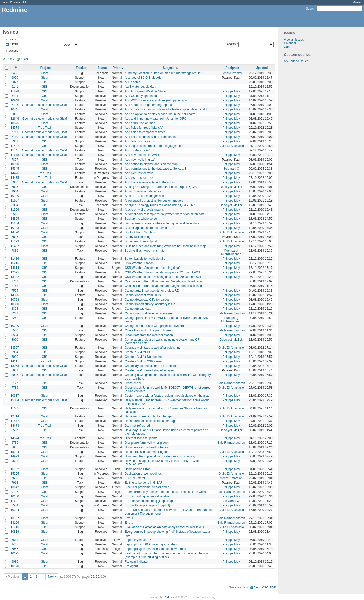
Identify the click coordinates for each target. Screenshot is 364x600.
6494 (15, 96)
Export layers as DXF (139, 540)
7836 (15, 237)
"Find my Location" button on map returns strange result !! (164, 73)
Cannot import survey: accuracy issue (150, 304)
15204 (15, 223)
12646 (15, 119)
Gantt (288, 47)
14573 (15, 128)
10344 (15, 510)
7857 (15, 160)
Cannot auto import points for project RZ (152, 291)
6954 (15, 352)
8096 (15, 375)
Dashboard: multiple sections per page (151, 421)
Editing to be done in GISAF (144, 483)
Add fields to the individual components (151, 137)
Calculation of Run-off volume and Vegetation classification (164, 281)
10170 (15, 566)
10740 (15, 326)
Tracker (81, 68)
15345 (15, 169)
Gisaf (44, 73)
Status (14, 44)
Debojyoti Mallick (231, 187)
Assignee (232, 68)
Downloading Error (137, 469)
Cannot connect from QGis (143, 295)
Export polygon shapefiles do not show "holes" (156, 549)
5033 (15, 114)
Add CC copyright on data (142, 96)
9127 (15, 383)
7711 (15, 132)
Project (46, 68)
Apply (11, 59)
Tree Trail (44, 128)
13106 (15, 523)
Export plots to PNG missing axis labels (151, 544)
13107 (15, 518)
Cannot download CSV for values (147, 300)
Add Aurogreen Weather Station (146, 91)
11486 (15, 259)
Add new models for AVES (143, 155)
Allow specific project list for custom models (154, 201)
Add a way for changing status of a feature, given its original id (167, 109)
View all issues (294, 40)
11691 (15, 501)
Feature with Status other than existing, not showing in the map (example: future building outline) (167, 555)
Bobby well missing (138, 237)
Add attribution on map (140, 123)
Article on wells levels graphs (144, 210)
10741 (15, 109)
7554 (15, 291)
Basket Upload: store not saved (146, 228)
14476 (15, 173)
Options (13, 51)
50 (97, 577)
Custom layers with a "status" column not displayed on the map (167, 396)
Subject (168, 68)
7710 (15, 137)
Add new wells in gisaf (140, 160)
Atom (257, 587)
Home (5, 2)
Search (311, 9)
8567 (15, 430)
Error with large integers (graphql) (147, 505)
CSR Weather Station (139, 263)
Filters (12, 39)
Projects (15, 2)
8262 (15, 318)
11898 (15, 91)
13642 (15, 487)
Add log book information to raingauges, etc (154, 146)
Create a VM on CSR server (144, 361)
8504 (15, 335)
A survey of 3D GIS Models (143, 78)
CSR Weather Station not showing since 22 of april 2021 (163, 272)
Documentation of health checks (146, 447)
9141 (15, 87)
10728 (15, 300)
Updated (262, 68)
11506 (15, 210)
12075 (15, 272)
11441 (15, 150)
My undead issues (296, 61)
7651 (15, 370)
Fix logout (131, 566)
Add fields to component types (145, 132)
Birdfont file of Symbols (140, 232)
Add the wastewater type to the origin (150, 182)
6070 (15, 78)
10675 (15, 123)
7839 (15, 251)
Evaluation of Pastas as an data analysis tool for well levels (165, 527)
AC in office (133, 82)
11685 (15, 408)
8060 (15, 340)
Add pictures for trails (139, 173)
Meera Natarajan (231, 478)
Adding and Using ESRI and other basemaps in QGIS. (161, 187)
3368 (15, 309)
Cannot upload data (138, 309)
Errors (129, 518)
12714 (15, 416)
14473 (15, 426)
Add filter (232, 44)
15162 (15, 469)
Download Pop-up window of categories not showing (160, 456)
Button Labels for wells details (145, 259)
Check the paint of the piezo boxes (148, 330)
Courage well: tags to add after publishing (153, 348)
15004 (15, 400)
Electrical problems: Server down (147, 487)
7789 (15, 388)
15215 (15, 263)
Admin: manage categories (143, 191)
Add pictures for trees (139, 178)
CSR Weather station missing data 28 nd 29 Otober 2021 (163, 277)
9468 (15, 73)
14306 (15, 295)
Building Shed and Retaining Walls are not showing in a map (165, 246)
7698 (15, 478)
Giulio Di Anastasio (231, 146)
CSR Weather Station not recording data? (153, 268)
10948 (15, 100)
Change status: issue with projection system (154, 326)
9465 (15, 544)
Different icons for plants (141, 438)
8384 (15, 205)
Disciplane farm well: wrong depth (147, 443)
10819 (15, 532)
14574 (15, 438)
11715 (15, 527)
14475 (15, 178)
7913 (15, 483)
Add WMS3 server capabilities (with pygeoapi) (156, 100)
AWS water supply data (141, 87)
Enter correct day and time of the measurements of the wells (165, 492)
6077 (15, 82)
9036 (15, 562)
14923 (15, 456)
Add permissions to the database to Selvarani (155, 169)
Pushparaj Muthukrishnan (231, 252)
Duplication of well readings (143, 474)
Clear (25, 59)
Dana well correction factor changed (149, 416)
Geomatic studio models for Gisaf (44, 105)
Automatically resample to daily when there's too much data (165, 214)
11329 (15, 241)
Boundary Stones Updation (143, 241)
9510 (15, 214)
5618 (15, 540)
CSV (265, 587)
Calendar (290, 43)
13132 (15, 277)
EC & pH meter (135, 478)
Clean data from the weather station (149, 335)
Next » (52, 577)
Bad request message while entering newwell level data (162, 223)
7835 (15, 187)
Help (25, 2)
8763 (15, 286)
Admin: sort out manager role (144, 196)
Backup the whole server (141, 219)
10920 (15, 164)
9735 (15, 443)
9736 (15, 492)
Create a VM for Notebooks (143, 357)
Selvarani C (231, 169)
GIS (45, 82)
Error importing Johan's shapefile (147, 496)
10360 (15, 304)
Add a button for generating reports (148, 105)
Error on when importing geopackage (150, 501)
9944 (15, 191)
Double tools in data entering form (148, 452)
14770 (15, 232)
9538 (15, 461)
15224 (15, 452)
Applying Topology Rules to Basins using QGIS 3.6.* (160, 205)
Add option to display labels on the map (151, 164)
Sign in (357, 2)
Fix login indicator (137, 562)
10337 (15, 396)
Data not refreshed (137, 426)
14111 (15, 361)
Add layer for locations (140, 141)
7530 (15, 330)
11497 (15, 146)
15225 (15, 474)
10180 (15, 496)
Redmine (169, 597)
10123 (15, 228)
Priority (118, 68)
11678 (15, 155)
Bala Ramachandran (231, 313)
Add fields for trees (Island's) (144, 128)
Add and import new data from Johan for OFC (156, 119)
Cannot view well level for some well (149, 313)
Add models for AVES (139, 150)
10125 (15, 553)
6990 (15, 357)
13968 (15, 366)
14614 (15, 268)
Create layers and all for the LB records (151, 366)
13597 (15, 348)
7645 (15, 447)
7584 (15, 505)
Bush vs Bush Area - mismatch (145, 251)
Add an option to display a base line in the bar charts (160, 114)
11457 (15, 246)
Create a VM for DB (138, 352)
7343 (15, 141)
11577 (15, 421)
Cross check (133, 383)
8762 (15, 281)
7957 (15, 549)
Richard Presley (231, 73)
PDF (273, 587)
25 (92, 577)
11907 (15, 201)
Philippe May (231, 91)
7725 (15, 105)
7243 (15, 313)
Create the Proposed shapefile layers (150, 370)
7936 (15, 182)
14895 (15, 219)
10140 (15, 196)
